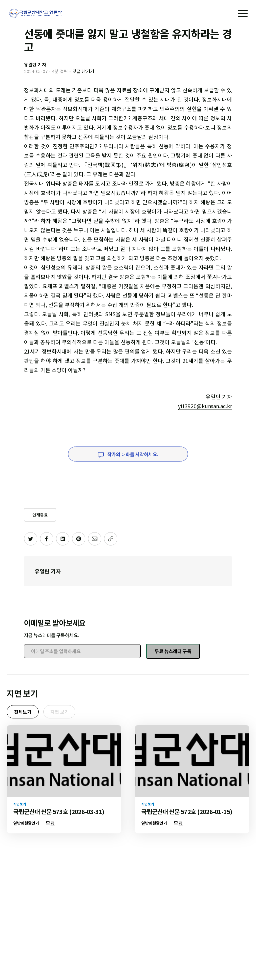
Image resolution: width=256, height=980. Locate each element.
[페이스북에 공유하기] (47, 539)
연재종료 (40, 515)
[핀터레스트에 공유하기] (79, 539)
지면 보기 (59, 712)
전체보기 (23, 712)
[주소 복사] (111, 539)
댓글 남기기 (83, 71)
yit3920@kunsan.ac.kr (205, 406)
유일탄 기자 (48, 571)
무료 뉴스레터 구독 (173, 651)
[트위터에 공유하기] (31, 539)
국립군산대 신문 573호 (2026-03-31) (59, 811)
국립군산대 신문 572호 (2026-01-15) (187, 811)
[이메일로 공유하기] (95, 539)
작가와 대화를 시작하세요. (128, 454)
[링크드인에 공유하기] (63, 539)
